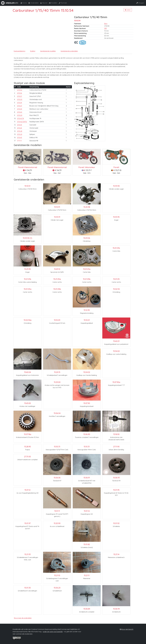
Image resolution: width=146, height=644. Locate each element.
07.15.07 (20, 106)
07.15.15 (19, 141)
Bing (106, 24)
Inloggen (140, 3)
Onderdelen (33, 3)
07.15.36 (19, 93)
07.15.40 (20, 112)
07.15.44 (19, 128)
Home (24, 3)
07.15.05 (20, 99)
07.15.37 (19, 96)
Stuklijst (33, 51)
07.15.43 (19, 125)
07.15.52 (20, 90)
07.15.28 (20, 131)
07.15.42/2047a (22, 122)
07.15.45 (20, 138)
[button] (128, 10)
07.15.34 (19, 103)
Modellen (53, 3)
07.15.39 (20, 109)
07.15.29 (20, 134)
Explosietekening (20, 51)
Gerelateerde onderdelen (69, 51)
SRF (106, 28)
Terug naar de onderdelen (23, 618)
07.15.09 (20, 115)
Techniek (63, 3)
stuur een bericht (128, 629)
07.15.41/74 (20, 118)
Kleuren (44, 3)
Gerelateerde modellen (48, 51)
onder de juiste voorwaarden (53, 632)
